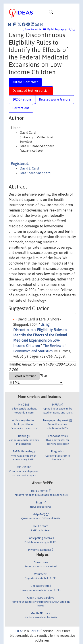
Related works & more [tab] (55, 99)
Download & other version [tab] (31, 91)
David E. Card (29, 168)
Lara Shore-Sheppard (35, 173)
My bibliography (55, 29)
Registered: (20, 164)
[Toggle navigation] (51, 13)
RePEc (36, 631)
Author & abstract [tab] (25, 82)
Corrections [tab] (21, 108)
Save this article (33, 30)
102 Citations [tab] (22, 99)
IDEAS (19, 631)
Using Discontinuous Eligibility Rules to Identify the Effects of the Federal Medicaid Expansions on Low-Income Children (40, 335)
